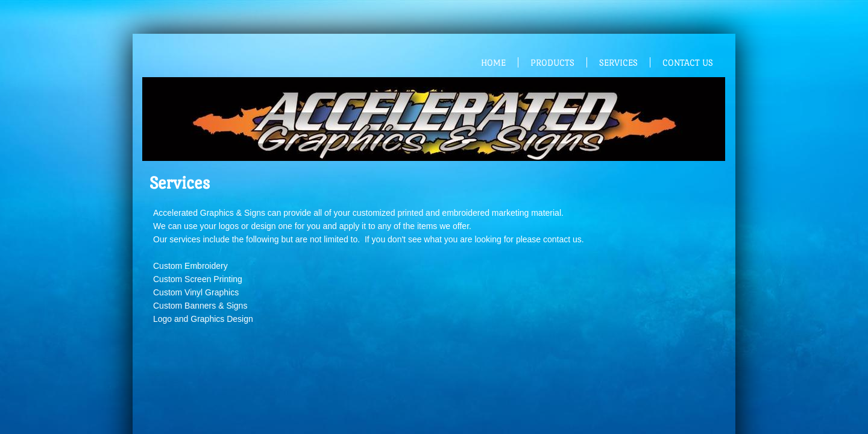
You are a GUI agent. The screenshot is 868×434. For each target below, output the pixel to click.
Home (493, 62)
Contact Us (688, 62)
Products (552, 62)
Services (618, 62)
